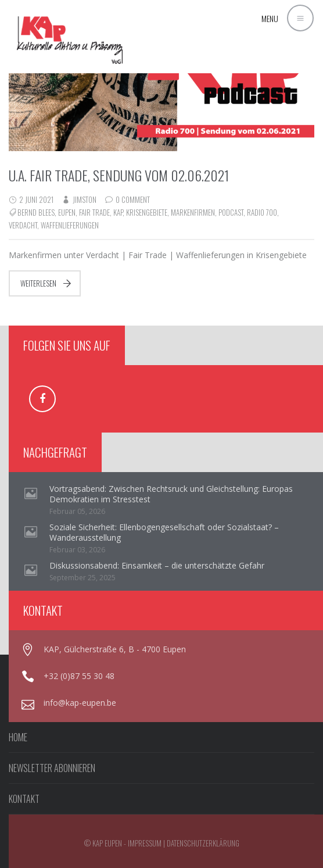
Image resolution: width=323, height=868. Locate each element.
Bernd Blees (36, 212)
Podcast (231, 212)
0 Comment (133, 199)
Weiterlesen (38, 283)
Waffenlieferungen (70, 225)
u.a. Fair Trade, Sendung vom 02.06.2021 (119, 175)
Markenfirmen (193, 212)
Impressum (145, 843)
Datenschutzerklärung (203, 843)
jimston (85, 199)
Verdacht (23, 225)
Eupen (67, 212)
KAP (118, 212)
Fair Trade (94, 212)
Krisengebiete (147, 212)
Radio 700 (262, 212)
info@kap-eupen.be (80, 703)
